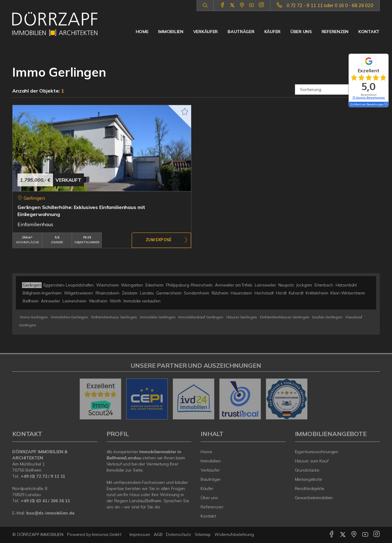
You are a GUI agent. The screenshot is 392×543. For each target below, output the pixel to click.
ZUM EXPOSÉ (159, 241)
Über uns (301, 32)
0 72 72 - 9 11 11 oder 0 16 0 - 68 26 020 (330, 5)
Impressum (140, 534)
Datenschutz (179, 534)
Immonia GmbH (107, 534)
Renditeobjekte (310, 488)
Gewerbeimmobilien (314, 498)
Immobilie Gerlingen (158, 317)
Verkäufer (205, 32)
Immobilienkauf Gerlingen (201, 317)
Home (142, 32)
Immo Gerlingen (34, 317)
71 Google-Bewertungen (369, 98)
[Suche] (205, 6)
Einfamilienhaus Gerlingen (114, 317)
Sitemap (203, 534)
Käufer (272, 32)
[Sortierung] (337, 89)
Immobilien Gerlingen (70, 317)
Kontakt (369, 32)
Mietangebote (309, 479)
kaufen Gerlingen (327, 317)
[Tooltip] (386, 104)
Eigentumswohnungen (317, 452)
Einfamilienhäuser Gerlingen (285, 317)
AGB (158, 534)
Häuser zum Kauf (312, 461)
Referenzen (335, 32)
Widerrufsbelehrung (234, 534)
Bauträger (241, 32)
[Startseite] (55, 24)
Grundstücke (307, 470)
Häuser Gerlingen (242, 317)
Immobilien (171, 32)
